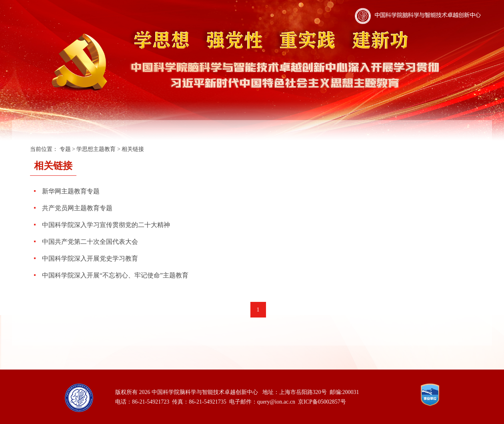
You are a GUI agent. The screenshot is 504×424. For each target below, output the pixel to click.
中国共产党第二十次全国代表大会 (90, 242)
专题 (65, 149)
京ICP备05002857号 (322, 402)
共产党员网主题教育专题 (77, 208)
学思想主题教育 (96, 149)
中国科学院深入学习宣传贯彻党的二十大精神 (106, 225)
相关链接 (133, 149)
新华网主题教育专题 (71, 191)
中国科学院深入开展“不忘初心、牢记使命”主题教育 (115, 275)
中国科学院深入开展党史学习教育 (90, 258)
